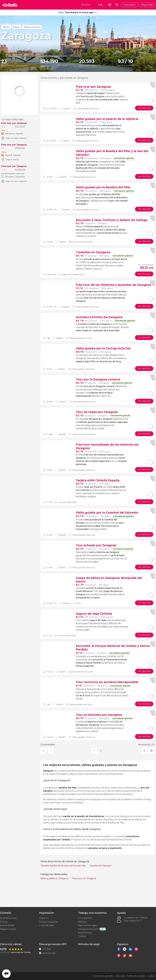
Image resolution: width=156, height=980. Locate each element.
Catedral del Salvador (101, 866)
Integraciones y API (88, 929)
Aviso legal (120, 976)
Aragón (16, 27)
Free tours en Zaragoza (84, 878)
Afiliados (82, 922)
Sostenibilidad (7, 925)
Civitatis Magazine (48, 922)
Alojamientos (85, 933)
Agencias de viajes (87, 925)
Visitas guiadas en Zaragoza (55, 878)
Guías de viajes (47, 925)
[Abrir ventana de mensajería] (6, 974)
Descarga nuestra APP (53, 944)
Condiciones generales (103, 976)
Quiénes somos (8, 918)
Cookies (151, 976)
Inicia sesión (130, 5)
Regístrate (147, 5)
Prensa (4, 922)
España (6, 27)
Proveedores (85, 918)
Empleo (82, 936)
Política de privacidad (136, 976)
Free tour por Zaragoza (14, 123)
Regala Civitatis (8, 929)
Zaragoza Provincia (32, 27)
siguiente (144, 751)
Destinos (44, 918)
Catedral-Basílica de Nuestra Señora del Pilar (63, 866)
